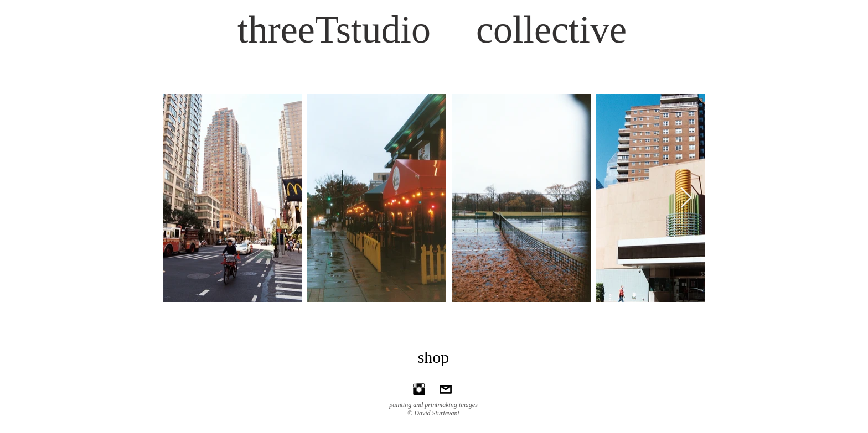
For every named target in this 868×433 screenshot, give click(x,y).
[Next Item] (686, 198)
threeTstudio (334, 30)
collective (551, 30)
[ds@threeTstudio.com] (446, 389)
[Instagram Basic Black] (419, 389)
